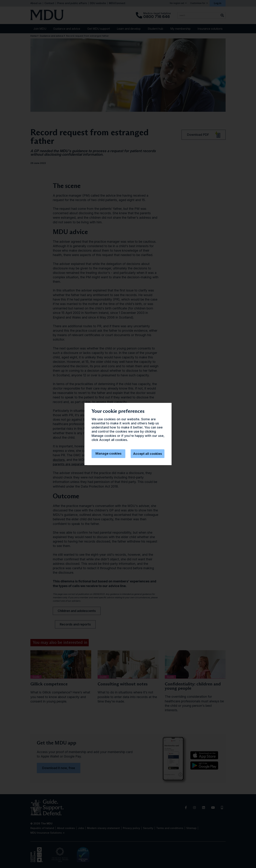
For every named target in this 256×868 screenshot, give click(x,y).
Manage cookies (108, 453)
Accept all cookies (148, 454)
